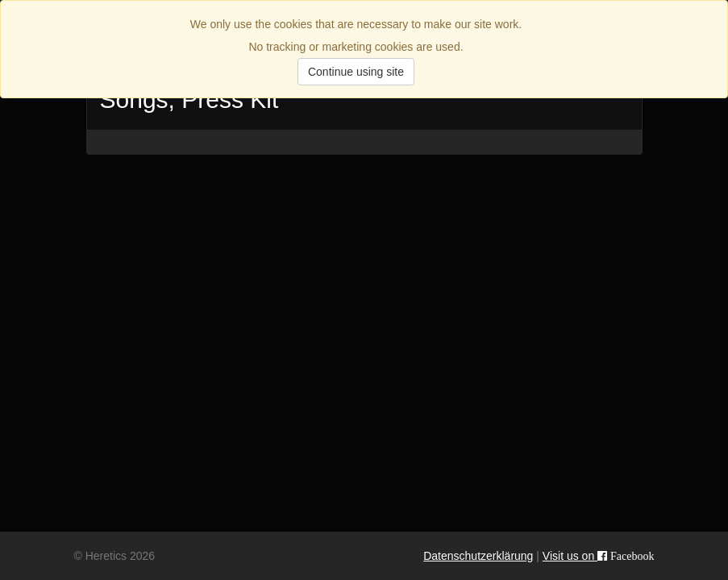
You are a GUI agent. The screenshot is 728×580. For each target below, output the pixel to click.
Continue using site (356, 72)
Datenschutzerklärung (478, 556)
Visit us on (599, 556)
